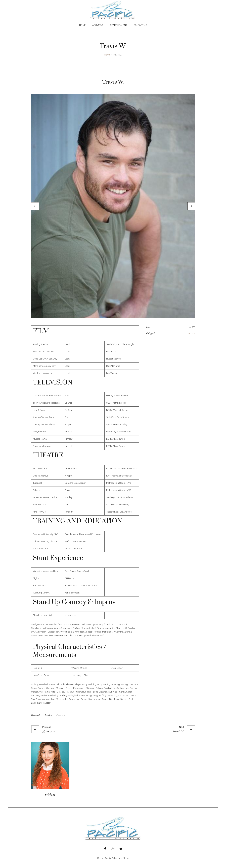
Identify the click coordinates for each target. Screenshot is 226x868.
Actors (192, 339)
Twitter (48, 721)
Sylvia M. (50, 800)
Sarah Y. (178, 737)
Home (107, 55)
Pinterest (61, 721)
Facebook (36, 721)
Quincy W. (49, 737)
